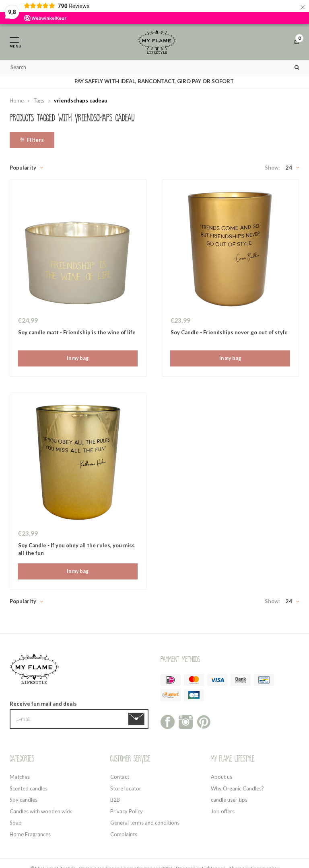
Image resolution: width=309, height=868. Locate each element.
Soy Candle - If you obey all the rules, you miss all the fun (76, 552)
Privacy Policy (127, 814)
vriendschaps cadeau (81, 103)
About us (221, 779)
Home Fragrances (30, 837)
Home (17, 103)
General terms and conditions (145, 825)
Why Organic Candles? (237, 791)
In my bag (77, 361)
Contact (120, 779)
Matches (20, 779)
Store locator (126, 791)
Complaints (124, 837)
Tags (39, 103)
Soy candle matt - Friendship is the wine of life (77, 335)
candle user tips (229, 802)
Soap (16, 825)
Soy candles (24, 802)
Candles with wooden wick (41, 814)
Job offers (223, 814)
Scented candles (29, 791)
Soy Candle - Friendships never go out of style (229, 335)
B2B (115, 802)
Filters (32, 142)
